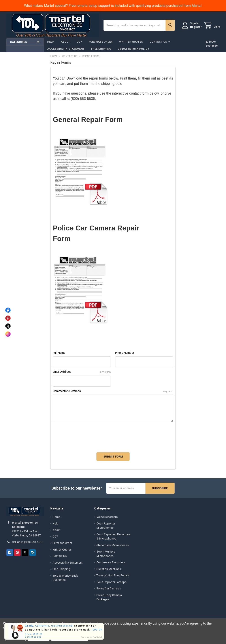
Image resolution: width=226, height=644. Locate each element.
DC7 (79, 42)
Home (56, 517)
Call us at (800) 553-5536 (27, 542)
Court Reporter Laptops (111, 582)
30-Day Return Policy (134, 49)
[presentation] (86, 435)
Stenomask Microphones (113, 545)
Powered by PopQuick (92, 637)
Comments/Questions (113, 391)
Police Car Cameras (109, 588)
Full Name (59, 353)
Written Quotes (131, 42)
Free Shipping (101, 49)
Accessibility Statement (66, 49)
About (65, 42)
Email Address (82, 372)
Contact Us (160, 42)
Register (196, 27)
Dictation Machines (109, 569)
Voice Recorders (107, 517)
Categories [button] (18, 42)
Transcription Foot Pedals (113, 575)
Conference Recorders (111, 562)
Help (51, 42)
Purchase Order (101, 42)
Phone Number (125, 353)
